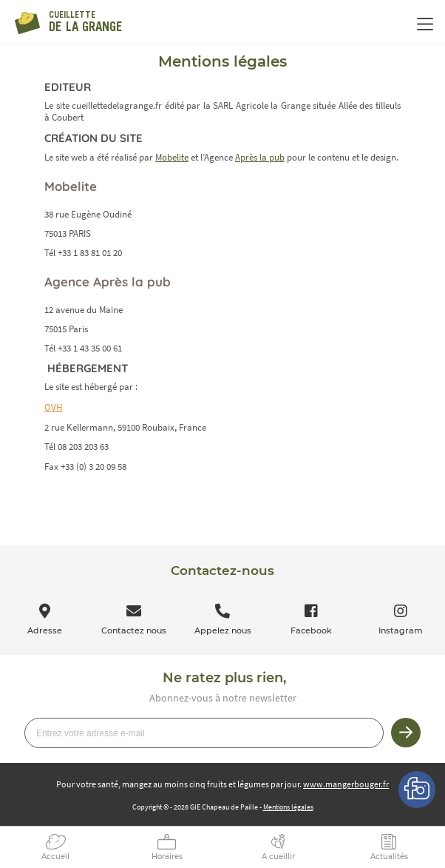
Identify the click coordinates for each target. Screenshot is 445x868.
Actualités (389, 857)
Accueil (55, 857)
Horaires (167, 857)
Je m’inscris (406, 733)
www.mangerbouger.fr (346, 784)
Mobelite (172, 157)
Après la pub (260, 157)
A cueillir (278, 857)
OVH (53, 407)
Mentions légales (288, 807)
